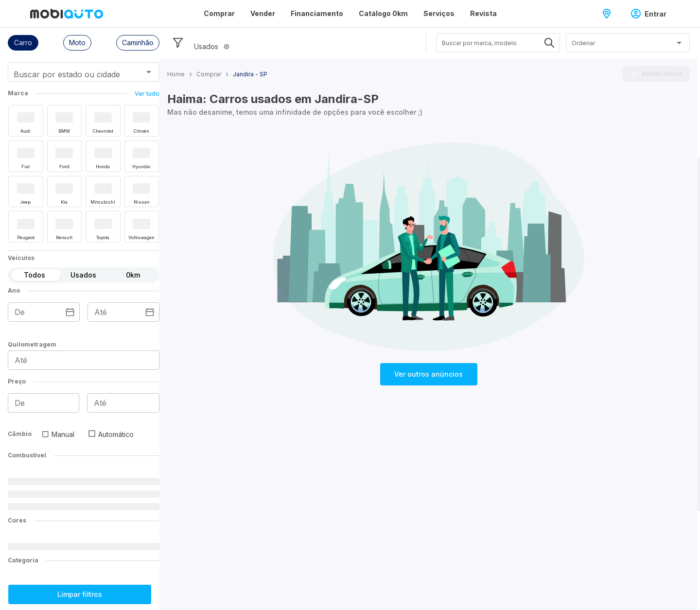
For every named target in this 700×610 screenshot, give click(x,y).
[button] (23, 43)
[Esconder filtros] (178, 43)
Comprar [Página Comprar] (219, 13)
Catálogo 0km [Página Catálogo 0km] (383, 13)
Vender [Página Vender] (263, 13)
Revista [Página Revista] (483, 13)
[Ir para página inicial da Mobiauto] (67, 14)
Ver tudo (147, 94)
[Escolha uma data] (70, 312)
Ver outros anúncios (429, 374)
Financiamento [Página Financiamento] (317, 13)
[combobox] (72, 75)
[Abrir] (149, 72)
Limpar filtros (80, 594)
